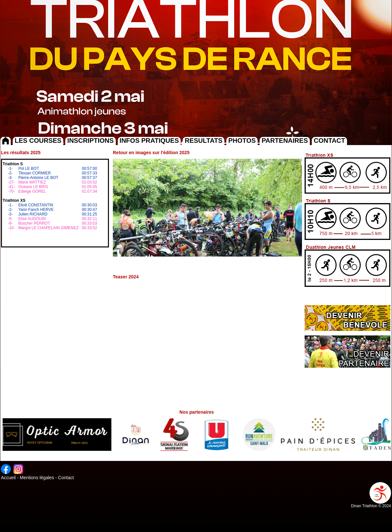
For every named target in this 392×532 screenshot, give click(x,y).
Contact (66, 478)
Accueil (8, 478)
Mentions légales (37, 478)
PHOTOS (242, 140)
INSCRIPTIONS (90, 140)
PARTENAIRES (285, 140)
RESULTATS (204, 140)
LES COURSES (38, 140)
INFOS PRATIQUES (149, 140)
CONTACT (329, 140)
